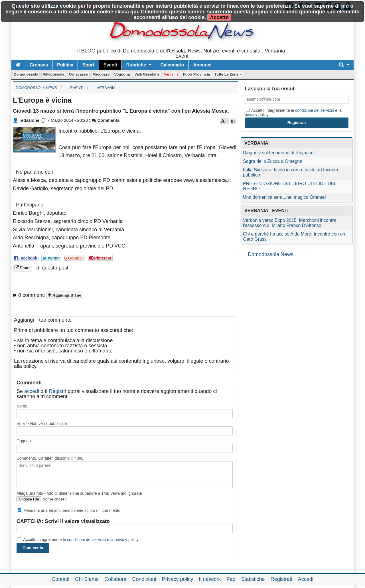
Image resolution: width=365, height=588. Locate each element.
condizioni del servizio (86, 540)
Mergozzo (101, 74)
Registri (57, 391)
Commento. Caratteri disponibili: (50, 458)
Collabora (115, 579)
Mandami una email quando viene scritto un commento (69, 510)
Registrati (281, 579)
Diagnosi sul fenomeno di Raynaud (278, 153)
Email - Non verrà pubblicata (42, 423)
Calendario (172, 65)
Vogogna (122, 74)
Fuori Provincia (197, 74)
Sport (88, 65)
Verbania (171, 74)
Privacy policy (177, 579)
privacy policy (127, 540)
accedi (32, 391)
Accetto (219, 17)
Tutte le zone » (228, 74)
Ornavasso (79, 74)
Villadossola (54, 74)
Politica (65, 65)
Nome (22, 406)
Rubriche (136, 65)
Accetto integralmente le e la (78, 540)
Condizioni (144, 579)
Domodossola (26, 74)
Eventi (110, 65)
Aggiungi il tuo (66, 295)
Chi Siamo (87, 579)
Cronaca (39, 65)
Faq (231, 579)
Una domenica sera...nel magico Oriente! (284, 197)
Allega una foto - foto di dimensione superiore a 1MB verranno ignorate (79, 493)
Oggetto (24, 441)
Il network (210, 579)
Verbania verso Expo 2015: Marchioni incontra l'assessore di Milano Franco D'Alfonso (290, 223)
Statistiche (253, 579)
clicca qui (126, 12)
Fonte (25, 268)
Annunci (202, 65)
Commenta (106, 120)
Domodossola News (271, 254)
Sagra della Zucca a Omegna (273, 161)
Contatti (60, 579)
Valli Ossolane (147, 74)
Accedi (306, 579)
